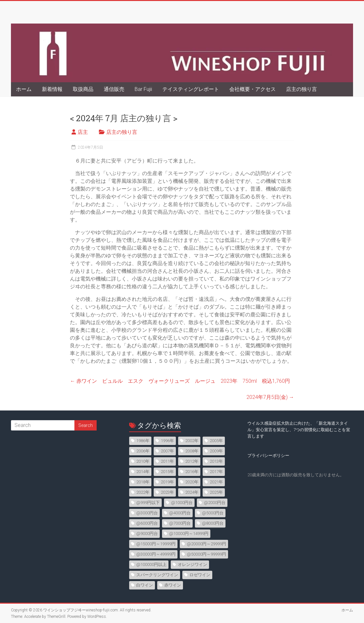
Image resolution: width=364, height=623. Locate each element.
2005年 (216, 441)
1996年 (167, 441)
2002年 (192, 441)
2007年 (167, 451)
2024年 (192, 492)
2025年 (216, 492)
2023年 (167, 492)
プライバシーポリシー (268, 455)
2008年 (192, 451)
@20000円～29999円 (206, 544)
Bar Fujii (143, 89)
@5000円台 (213, 513)
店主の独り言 (302, 89)
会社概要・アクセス (253, 89)
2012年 (192, 461)
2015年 (167, 472)
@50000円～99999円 (206, 554)
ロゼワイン (200, 575)
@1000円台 (182, 503)
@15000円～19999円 (156, 544)
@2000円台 (215, 503)
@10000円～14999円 (189, 534)
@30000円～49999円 (156, 554)
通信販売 (114, 89)
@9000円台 (147, 534)
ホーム (24, 89)
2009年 (216, 451)
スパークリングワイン (157, 575)
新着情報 (52, 89)
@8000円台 (213, 523)
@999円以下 (148, 503)
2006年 (143, 451)
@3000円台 (147, 513)
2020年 (192, 482)
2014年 (143, 472)
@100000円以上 (151, 564)
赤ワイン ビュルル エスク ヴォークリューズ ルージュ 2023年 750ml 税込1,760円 (180, 381)
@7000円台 (180, 523)
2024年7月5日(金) (270, 397)
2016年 (192, 472)
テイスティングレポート (191, 89)
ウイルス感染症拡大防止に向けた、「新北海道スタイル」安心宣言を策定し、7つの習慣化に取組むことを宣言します (299, 430)
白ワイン (145, 585)
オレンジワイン (192, 564)
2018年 (143, 482)
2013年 (216, 461)
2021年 (216, 482)
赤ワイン (173, 585)
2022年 (143, 492)
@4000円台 (180, 513)
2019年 (167, 482)
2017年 (216, 472)
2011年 (167, 461)
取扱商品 (83, 89)
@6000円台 (147, 523)
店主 (83, 132)
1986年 (143, 441)
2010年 (143, 461)
